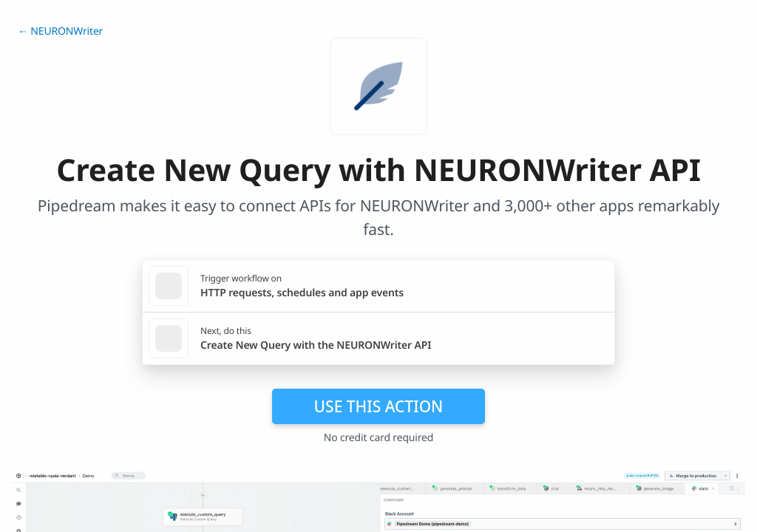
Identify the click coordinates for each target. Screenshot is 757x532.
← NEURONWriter (60, 31)
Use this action (379, 406)
